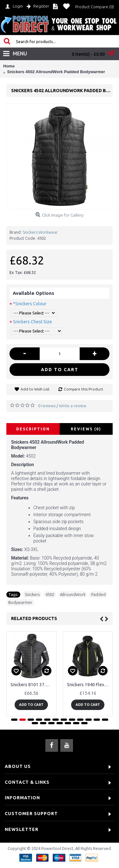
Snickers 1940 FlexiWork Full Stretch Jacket (89, 685)
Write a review (73, 406)
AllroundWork (73, 594)
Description (33, 429)
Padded (98, 594)
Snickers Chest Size (33, 322)
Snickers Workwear (40, 232)
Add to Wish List (35, 389)
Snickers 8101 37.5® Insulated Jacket (33, 685)
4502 (50, 594)
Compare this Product (83, 389)
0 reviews (47, 406)
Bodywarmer (20, 602)
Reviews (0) (86, 429)
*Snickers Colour (30, 304)
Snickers (32, 594)
